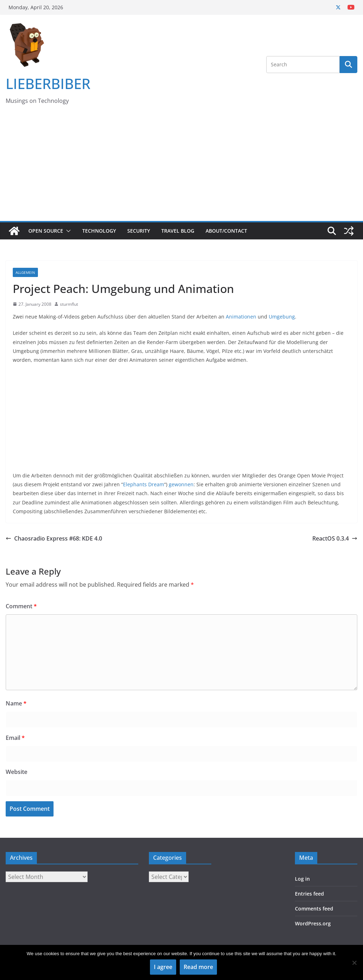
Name (16, 703)
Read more (198, 967)
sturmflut (69, 304)
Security (139, 231)
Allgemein (25, 272)
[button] (67, 231)
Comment (21, 606)
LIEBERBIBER (48, 84)
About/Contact (226, 231)
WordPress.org (313, 923)
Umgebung (282, 317)
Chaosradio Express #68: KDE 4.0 (54, 538)
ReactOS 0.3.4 (335, 538)
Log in (302, 879)
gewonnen (181, 484)
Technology (99, 231)
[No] (354, 963)
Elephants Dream (144, 484)
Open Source (46, 231)
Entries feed (309, 894)
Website (16, 772)
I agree (163, 967)
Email (15, 738)
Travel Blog (178, 231)
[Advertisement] (181, 168)
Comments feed (314, 909)
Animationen (241, 317)
